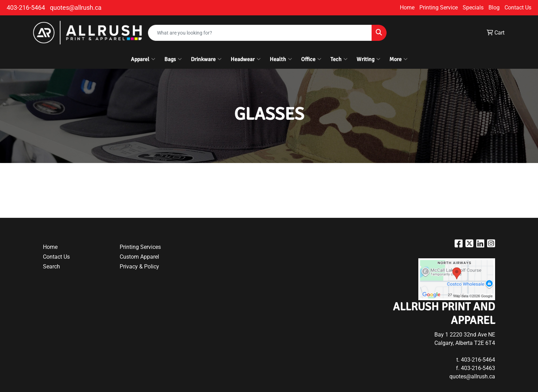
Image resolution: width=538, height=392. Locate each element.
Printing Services (140, 247)
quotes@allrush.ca (76, 8)
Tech (339, 59)
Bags (173, 59)
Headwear (246, 59)
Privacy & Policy (139, 267)
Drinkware (206, 59)
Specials (473, 8)
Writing (368, 59)
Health (281, 59)
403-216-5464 (26, 8)
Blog (494, 8)
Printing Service (439, 8)
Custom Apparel (139, 257)
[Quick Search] (260, 33)
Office (311, 59)
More (398, 59)
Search (51, 267)
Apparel (143, 59)
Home (407, 8)
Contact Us (518, 8)
